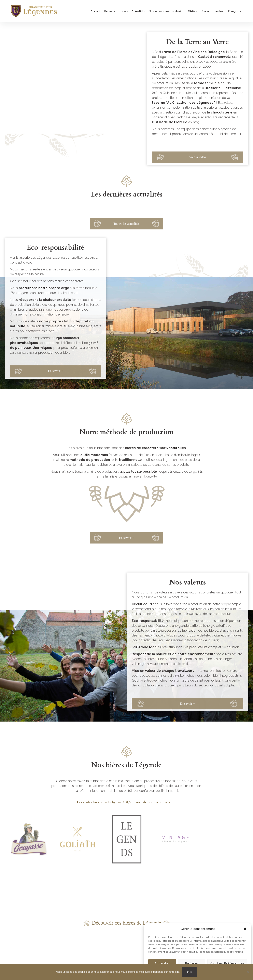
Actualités (138, 11)
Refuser (192, 963)
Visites (192, 11)
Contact (206, 11)
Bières (124, 11)
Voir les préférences (227, 963)
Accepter (162, 963)
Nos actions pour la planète (166, 11)
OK (190, 972)
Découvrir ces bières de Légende (126, 923)
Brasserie (110, 11)
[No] (248, 972)
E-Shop (219, 11)
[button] (245, 929)
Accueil (95, 11)
